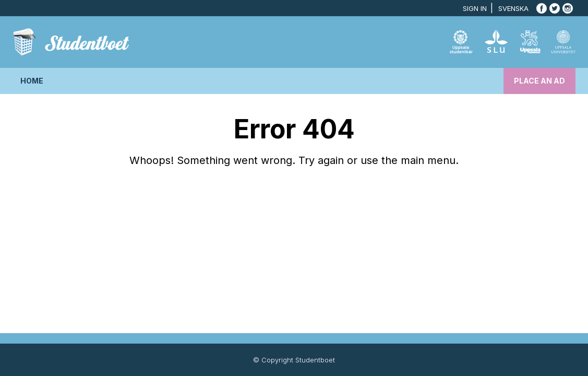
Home (32, 81)
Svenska (513, 8)
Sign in (475, 8)
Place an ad (539, 81)
